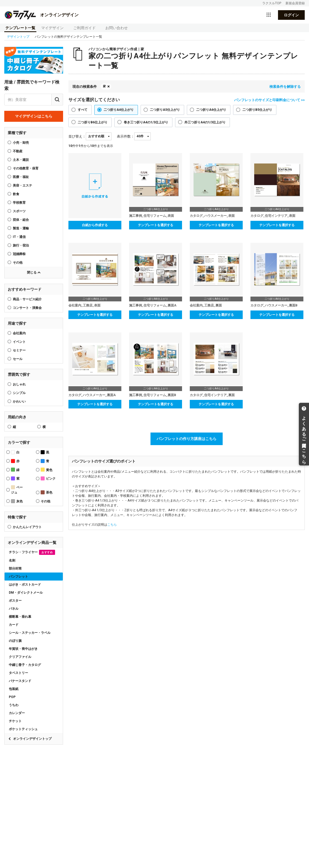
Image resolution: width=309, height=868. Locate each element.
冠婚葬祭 (19, 254)
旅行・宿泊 (21, 245)
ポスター (15, 601)
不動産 (18, 151)
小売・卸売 (21, 143)
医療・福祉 (21, 177)
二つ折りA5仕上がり (165, 110)
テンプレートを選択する (156, 225)
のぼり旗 (15, 641)
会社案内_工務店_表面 (84, 305)
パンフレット (18, 577)
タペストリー (18, 673)
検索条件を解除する (285, 87)
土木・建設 (21, 160)
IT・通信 (19, 237)
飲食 (16, 194)
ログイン (291, 15)
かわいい (19, 401)
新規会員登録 (295, 3)
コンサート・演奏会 (27, 308)
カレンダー (17, 713)
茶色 (47, 492)
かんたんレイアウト (27, 527)
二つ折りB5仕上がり (257, 110)
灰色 (17, 501)
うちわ (14, 705)
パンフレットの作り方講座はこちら (187, 439)
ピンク (48, 478)
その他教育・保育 (26, 168)
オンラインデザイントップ (32, 739)
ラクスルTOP (272, 3)
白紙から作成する (95, 225)
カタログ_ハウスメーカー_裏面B (274, 305)
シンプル (19, 393)
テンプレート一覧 (20, 28)
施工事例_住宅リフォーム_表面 (152, 216)
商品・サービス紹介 (27, 299)
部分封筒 (15, 568)
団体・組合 (21, 220)
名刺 (12, 560)
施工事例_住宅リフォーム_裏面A (153, 305)
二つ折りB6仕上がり (93, 122)
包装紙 (14, 689)
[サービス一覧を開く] (269, 15)
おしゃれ (19, 384)
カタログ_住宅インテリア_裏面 (212, 395)
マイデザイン (52, 28)
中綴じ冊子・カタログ (25, 665)
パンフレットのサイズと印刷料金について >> (269, 100)
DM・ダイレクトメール (26, 593)
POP (12, 697)
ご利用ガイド (84, 28)
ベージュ (17, 490)
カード (14, 625)
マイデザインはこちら (34, 116)
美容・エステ (22, 185)
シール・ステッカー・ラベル (30, 633)
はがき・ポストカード (25, 585)
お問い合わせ (117, 28)
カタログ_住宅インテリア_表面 (273, 216)
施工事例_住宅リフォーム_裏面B (153, 395)
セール (18, 359)
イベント (19, 342)
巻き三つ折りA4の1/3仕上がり (146, 122)
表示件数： (125, 136)
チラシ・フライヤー (32, 552)
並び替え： (77, 136)
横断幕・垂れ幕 (20, 617)
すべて (83, 110)
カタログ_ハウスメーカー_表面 (212, 216)
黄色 (47, 470)
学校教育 (19, 203)
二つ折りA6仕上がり (211, 110)
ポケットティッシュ (23, 729)
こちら (112, 525)
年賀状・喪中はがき (23, 649)
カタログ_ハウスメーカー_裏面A (92, 395)
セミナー (19, 350)
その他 (18, 263)
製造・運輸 (21, 228)
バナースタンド (20, 681)
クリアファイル (20, 657)
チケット (15, 721)
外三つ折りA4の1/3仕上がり (205, 122)
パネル (14, 609)
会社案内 (19, 333)
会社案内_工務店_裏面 (206, 305)
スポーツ (19, 211)
